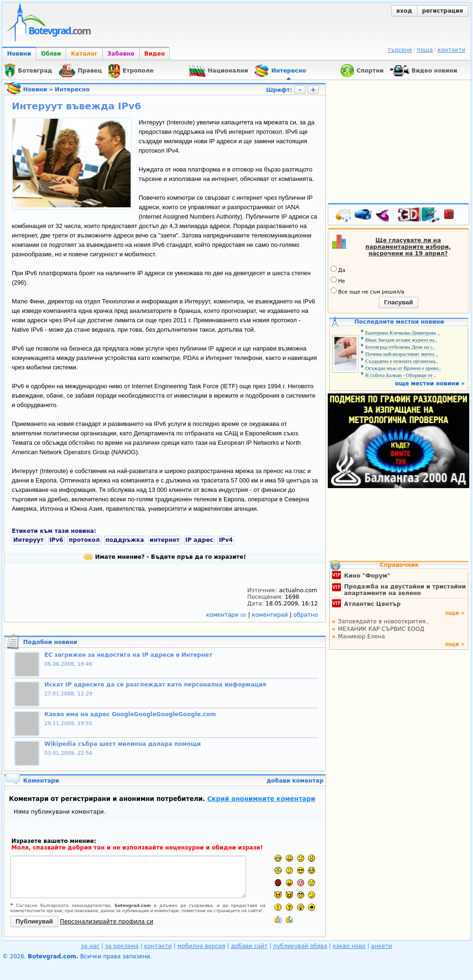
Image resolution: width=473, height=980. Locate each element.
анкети (382, 946)
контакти (452, 50)
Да (338, 269)
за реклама (122, 946)
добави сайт (249, 946)
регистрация (443, 11)
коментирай (271, 615)
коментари (227, 615)
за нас (90, 946)
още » (455, 613)
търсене (400, 50)
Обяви (51, 54)
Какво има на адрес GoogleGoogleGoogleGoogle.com (130, 714)
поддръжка (125, 540)
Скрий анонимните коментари (261, 799)
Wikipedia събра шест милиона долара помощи (123, 744)
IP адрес (199, 540)
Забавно (121, 54)
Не (338, 280)
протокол (84, 540)
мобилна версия (201, 946)
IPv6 (56, 540)
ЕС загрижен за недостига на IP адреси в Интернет (128, 655)
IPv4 (226, 540)
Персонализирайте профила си (107, 922)
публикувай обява (300, 946)
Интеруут (29, 540)
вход (404, 11)
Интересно (72, 90)
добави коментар (295, 781)
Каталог (84, 54)
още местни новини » (430, 384)
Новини (19, 54)
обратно (306, 615)
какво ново (349, 946)
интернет (165, 540)
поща (425, 50)
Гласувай (398, 302)
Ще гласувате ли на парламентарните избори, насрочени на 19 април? (408, 247)
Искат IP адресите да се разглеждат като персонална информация (155, 685)
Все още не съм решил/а (367, 291)
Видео (155, 54)
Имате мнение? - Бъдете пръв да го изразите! (165, 557)
